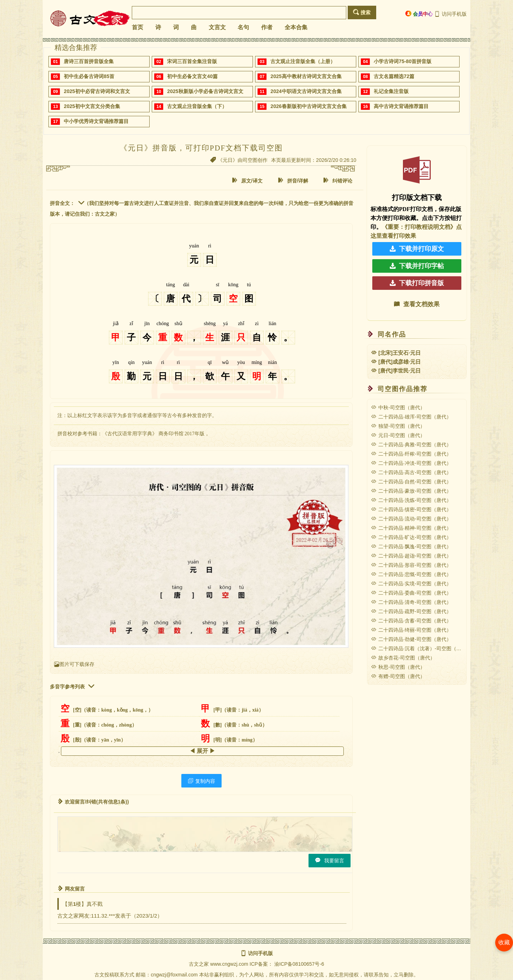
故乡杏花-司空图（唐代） (403, 658)
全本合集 (296, 27)
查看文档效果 (417, 304)
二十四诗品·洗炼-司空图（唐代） (411, 500)
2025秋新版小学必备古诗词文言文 (205, 91)
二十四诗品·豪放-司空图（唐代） (411, 491)
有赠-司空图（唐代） (398, 676)
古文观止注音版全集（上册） (303, 61)
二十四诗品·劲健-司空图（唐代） (411, 639)
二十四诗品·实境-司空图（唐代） (411, 584)
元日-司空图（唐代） (398, 435)
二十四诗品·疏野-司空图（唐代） (411, 611)
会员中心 (419, 14)
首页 (138, 27)
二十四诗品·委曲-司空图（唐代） (411, 593)
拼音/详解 (293, 181)
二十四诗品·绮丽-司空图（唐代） (411, 630)
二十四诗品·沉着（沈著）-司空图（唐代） (421, 648)
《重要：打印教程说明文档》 (419, 227)
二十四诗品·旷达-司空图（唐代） (411, 537)
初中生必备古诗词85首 (89, 76)
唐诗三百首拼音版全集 (89, 61)
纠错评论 (338, 181)
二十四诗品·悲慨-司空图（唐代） (411, 574)
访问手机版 (450, 14)
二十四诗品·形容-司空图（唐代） (411, 565)
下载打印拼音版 (417, 283)
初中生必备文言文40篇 (192, 76)
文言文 (217, 27)
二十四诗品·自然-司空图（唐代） (411, 482)
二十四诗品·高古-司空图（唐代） (411, 472)
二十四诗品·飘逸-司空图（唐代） (411, 547)
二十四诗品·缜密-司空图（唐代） (411, 509)
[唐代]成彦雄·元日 (396, 362)
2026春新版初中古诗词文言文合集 (308, 106)
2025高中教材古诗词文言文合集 (306, 76)
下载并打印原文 (417, 249)
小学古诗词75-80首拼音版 (403, 61)
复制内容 (201, 781)
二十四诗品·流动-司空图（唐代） (411, 519)
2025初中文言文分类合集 (92, 106)
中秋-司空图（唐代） (398, 407)
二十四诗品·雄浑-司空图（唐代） (411, 417)
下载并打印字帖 (417, 266)
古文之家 (199, 964)
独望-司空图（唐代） (398, 426)
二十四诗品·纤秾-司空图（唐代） (411, 454)
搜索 (362, 12)
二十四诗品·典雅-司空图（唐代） (411, 445)
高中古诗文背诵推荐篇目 (401, 106)
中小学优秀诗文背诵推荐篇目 (96, 121)
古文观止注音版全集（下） (197, 106)
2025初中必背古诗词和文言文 (97, 91)
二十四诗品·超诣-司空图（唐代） (411, 556)
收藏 (504, 942)
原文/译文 (247, 181)
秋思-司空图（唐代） (398, 667)
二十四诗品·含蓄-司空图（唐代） (411, 621)
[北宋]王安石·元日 (396, 353)
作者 (267, 27)
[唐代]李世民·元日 (396, 371)
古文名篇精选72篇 (394, 76)
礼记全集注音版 (391, 91)
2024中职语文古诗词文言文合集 (306, 91)
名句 (243, 27)
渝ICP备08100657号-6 (299, 964)
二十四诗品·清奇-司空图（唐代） (411, 602)
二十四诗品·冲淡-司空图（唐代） (411, 463)
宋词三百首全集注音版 (192, 61)
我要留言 (330, 860)
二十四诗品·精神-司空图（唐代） (411, 528)
